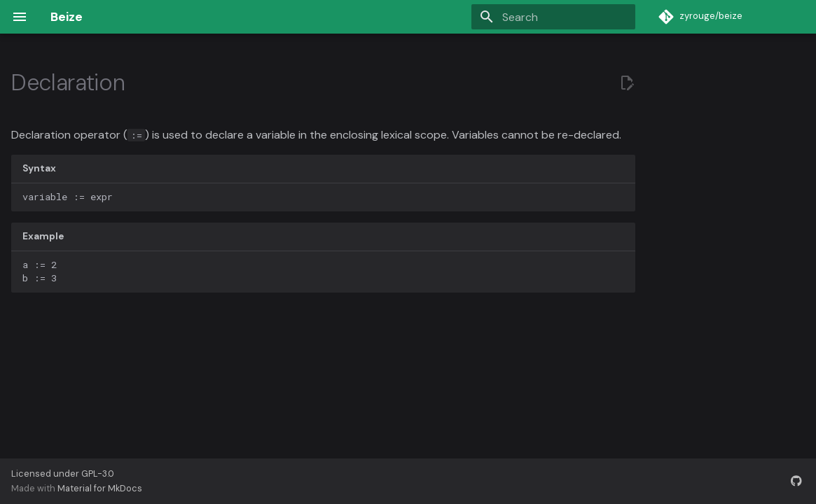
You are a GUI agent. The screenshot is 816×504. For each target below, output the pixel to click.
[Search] (553, 17)
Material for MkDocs (100, 488)
